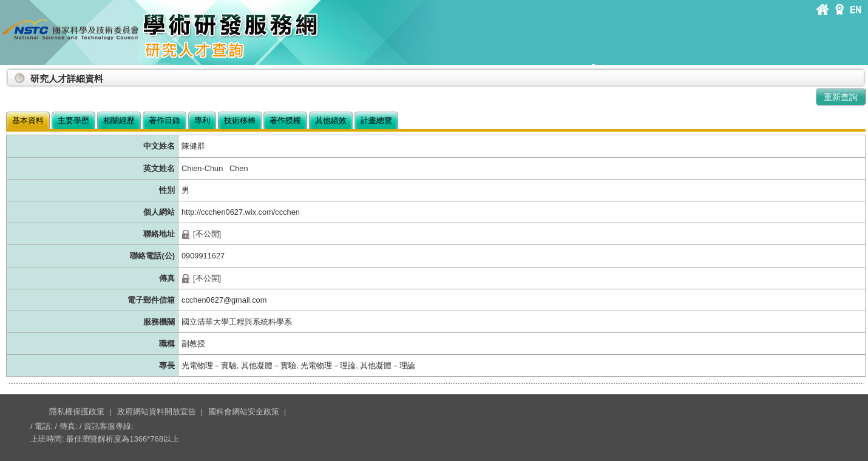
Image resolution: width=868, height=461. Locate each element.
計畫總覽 (376, 120)
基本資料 (28, 120)
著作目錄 (164, 120)
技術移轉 (240, 120)
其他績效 (331, 120)
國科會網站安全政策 (244, 412)
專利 (202, 120)
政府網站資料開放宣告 (157, 412)
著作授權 (285, 120)
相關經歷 (119, 120)
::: (8, 74)
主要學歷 (73, 120)
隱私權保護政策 (77, 412)
